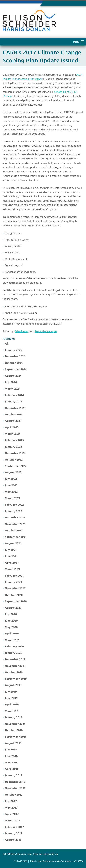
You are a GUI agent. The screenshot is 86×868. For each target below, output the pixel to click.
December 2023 (15, 408)
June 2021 (11, 556)
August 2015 (13, 840)
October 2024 (14, 363)
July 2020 (11, 614)
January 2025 (13, 350)
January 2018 (13, 775)
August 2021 (13, 543)
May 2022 (11, 492)
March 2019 (13, 711)
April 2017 (12, 814)
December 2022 (15, 453)
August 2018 (13, 743)
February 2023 (14, 440)
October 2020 (14, 595)
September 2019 (16, 678)
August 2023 (13, 420)
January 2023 (13, 446)
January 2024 (13, 401)
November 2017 (15, 788)
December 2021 (15, 517)
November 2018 (15, 724)
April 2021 (12, 562)
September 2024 (16, 369)
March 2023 (13, 433)
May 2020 (11, 627)
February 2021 (14, 575)
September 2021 (16, 536)
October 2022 (14, 459)
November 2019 (15, 665)
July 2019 (11, 691)
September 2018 (16, 736)
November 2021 (15, 524)
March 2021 (13, 569)
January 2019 (13, 717)
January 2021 (13, 582)
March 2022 (13, 498)
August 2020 (13, 608)
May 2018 (11, 762)
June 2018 (11, 756)
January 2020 (13, 653)
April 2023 (12, 427)
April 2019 (12, 704)
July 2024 (11, 382)
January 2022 (13, 511)
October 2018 (14, 730)
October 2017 (14, 794)
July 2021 (11, 549)
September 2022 (16, 466)
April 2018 (12, 769)
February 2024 (14, 395)
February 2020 (14, 646)
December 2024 (15, 356)
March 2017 (13, 820)
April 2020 (12, 633)
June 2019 (11, 698)
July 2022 (11, 479)
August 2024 (13, 375)
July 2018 (11, 749)
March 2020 (13, 640)
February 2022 (14, 504)
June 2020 (11, 620)
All (7, 343)
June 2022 (11, 485)
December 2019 (15, 659)
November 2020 (15, 588)
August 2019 (13, 685)
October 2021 (14, 530)
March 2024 (13, 388)
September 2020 (16, 601)
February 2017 (14, 827)
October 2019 (14, 672)
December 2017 (15, 781)
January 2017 (13, 833)
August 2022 (13, 472)
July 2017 (11, 801)
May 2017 (11, 807)
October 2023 (14, 414)
